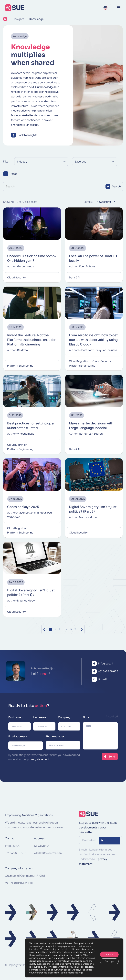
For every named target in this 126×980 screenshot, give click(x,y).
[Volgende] (82, 629)
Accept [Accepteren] (109, 954)
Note (86, 717)
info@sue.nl (13, 846)
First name (16, 717)
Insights (19, 19)
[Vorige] (44, 629)
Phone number (55, 736)
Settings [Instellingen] (109, 961)
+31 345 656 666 (16, 853)
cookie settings (75, 973)
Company (65, 717)
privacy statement (38, 759)
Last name (41, 717)
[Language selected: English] (106, 8)
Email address (18, 737)
